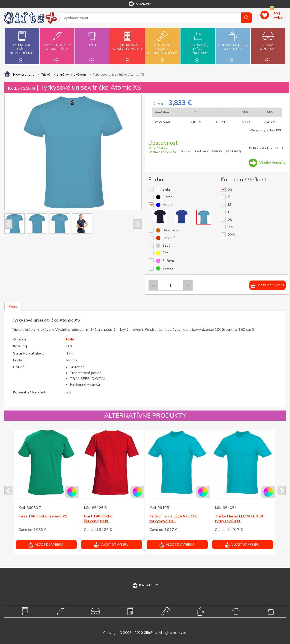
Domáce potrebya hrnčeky (233, 44)
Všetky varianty (272, 162)
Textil (92, 43)
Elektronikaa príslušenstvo (127, 44)
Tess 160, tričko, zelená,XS (43, 516)
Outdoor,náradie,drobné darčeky (163, 45)
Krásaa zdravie (268, 44)
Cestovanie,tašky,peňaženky (198, 45)
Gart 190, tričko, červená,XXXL (99, 518)
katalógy (140, 4)
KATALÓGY (145, 585)
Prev (8, 224)
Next (138, 224)
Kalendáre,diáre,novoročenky (22, 45)
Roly (70, 339)
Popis (13, 306)
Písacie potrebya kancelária (57, 44)
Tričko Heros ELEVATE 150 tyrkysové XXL (173, 518)
